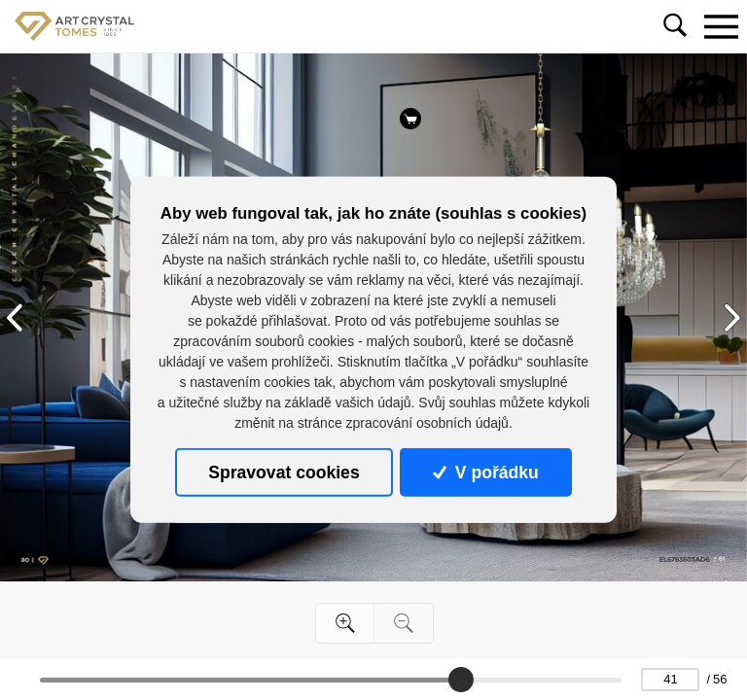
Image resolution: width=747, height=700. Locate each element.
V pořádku (485, 472)
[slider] (461, 680)
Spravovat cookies (284, 472)
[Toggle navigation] (721, 26)
